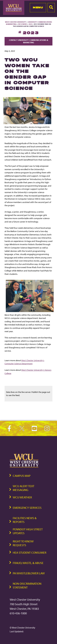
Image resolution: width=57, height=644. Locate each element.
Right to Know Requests (23, 543)
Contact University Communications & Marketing (29, 41)
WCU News (23, 24)
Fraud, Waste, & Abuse (28, 563)
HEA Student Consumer (30, 552)
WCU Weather (22, 497)
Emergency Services (27, 508)
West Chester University (16, 22)
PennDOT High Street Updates (28, 531)
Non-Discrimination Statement (27, 585)
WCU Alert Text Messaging (24, 488)
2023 (30, 24)
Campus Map (22, 476)
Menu (38, 7)
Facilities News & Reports (25, 520)
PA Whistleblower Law (29, 573)
